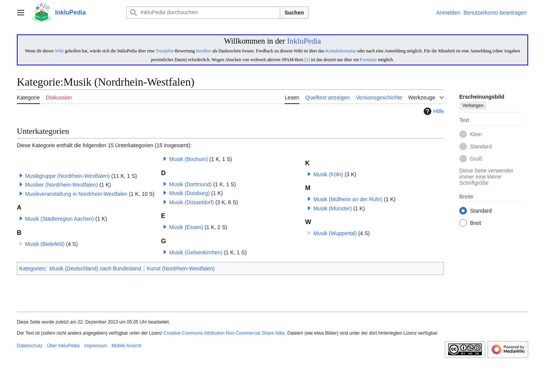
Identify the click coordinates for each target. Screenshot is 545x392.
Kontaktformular (341, 51)
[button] (21, 176)
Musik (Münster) (333, 208)
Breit (476, 223)
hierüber (203, 51)
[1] (307, 60)
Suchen (294, 13)
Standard (481, 147)
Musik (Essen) (186, 227)
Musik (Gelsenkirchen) (196, 252)
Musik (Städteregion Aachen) (59, 219)
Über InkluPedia (63, 346)
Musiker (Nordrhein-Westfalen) (61, 185)
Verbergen (473, 106)
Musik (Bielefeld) (45, 244)
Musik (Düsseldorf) (192, 202)
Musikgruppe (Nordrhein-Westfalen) (67, 176)
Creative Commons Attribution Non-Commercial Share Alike (224, 333)
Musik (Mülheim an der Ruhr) (348, 199)
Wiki (59, 51)
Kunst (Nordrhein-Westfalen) (181, 268)
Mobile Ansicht (126, 346)
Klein (476, 135)
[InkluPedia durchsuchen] (203, 13)
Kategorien (32, 268)
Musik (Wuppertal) (335, 233)
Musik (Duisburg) (189, 193)
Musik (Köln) (328, 174)
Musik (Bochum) (188, 159)
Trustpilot (165, 51)
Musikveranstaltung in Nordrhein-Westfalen (76, 194)
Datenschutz (30, 346)
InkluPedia (304, 41)
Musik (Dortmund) (190, 184)
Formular (369, 60)
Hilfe (433, 111)
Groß (476, 159)
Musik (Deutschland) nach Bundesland (95, 268)
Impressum (95, 346)
